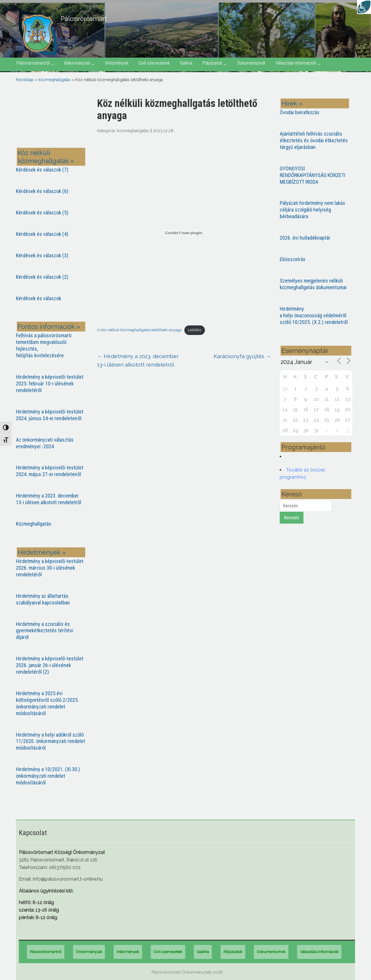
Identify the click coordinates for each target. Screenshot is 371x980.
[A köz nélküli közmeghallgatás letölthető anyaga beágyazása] (184, 233)
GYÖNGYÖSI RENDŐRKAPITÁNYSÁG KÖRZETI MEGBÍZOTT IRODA (312, 175)
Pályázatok (212, 63)
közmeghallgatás (55, 80)
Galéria (186, 63)
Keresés (292, 518)
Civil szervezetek (154, 63)
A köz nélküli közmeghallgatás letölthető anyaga (139, 330)
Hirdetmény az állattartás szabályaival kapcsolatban (43, 599)
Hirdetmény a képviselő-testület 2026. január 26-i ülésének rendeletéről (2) (50, 665)
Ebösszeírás (293, 259)
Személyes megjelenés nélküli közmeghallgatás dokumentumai (313, 284)
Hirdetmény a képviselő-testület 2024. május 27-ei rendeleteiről (50, 471)
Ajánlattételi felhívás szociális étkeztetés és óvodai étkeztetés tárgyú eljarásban (314, 140)
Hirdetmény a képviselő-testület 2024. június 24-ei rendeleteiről (50, 415)
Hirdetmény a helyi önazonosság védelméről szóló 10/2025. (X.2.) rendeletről (314, 315)
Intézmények (117, 63)
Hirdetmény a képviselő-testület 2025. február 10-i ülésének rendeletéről (50, 384)
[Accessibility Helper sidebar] (364, 7)
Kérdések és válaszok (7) (42, 170)
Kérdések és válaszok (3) (42, 255)
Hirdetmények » (42, 552)
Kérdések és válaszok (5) (42, 213)
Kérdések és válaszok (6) (42, 191)
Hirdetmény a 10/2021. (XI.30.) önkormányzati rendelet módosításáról (48, 776)
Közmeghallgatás (34, 524)
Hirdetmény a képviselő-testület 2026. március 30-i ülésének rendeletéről (50, 568)
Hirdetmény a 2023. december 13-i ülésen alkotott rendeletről (49, 499)
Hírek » (292, 103)
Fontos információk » (49, 327)
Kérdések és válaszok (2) (42, 277)
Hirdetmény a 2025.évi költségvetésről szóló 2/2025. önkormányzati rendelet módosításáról (47, 703)
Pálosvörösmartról (33, 63)
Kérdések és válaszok (39, 298)
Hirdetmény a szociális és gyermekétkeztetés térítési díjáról (45, 631)
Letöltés (194, 330)
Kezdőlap (25, 80)
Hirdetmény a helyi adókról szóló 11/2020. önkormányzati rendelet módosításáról (51, 741)
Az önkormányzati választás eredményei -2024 (45, 443)
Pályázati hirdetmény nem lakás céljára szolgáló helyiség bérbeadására (312, 210)
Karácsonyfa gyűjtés (242, 356)
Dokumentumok (251, 63)
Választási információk (296, 63)
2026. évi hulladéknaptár (305, 238)
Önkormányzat (77, 63)
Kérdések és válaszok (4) (42, 234)
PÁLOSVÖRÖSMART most (52, 119)
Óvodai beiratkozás (300, 112)
